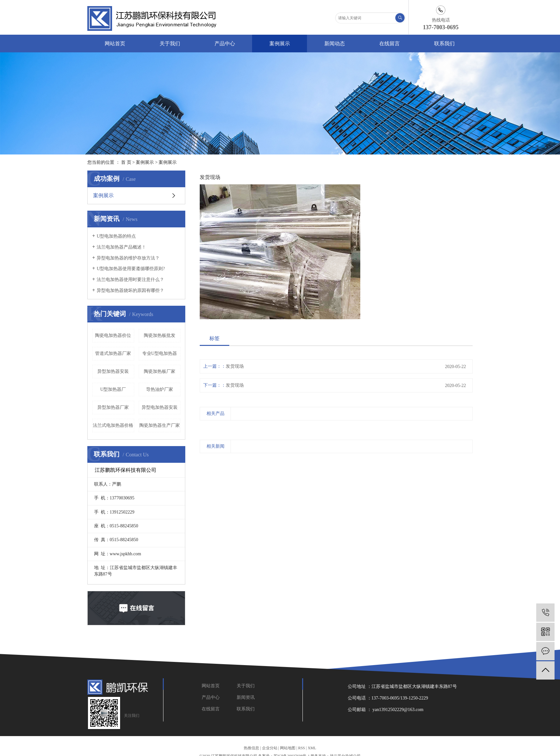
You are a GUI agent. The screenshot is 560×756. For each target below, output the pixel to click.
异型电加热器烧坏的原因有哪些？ (130, 290)
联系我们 (444, 44)
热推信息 (251, 748)
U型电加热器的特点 (116, 236)
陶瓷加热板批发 (160, 335)
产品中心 (225, 44)
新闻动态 (335, 44)
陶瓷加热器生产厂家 (160, 425)
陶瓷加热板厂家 (160, 371)
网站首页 (115, 44)
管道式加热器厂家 (113, 353)
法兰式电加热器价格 (113, 425)
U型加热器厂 (113, 389)
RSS (301, 748)
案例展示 (280, 44)
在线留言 (389, 44)
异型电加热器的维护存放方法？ (128, 258)
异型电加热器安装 (160, 407)
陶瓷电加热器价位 (113, 335)
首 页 (126, 162)
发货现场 (235, 366)
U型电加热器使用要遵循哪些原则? (131, 269)
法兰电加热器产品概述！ (121, 247)
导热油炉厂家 (160, 389)
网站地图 (288, 748)
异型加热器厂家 (113, 407)
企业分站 (270, 748)
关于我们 (170, 44)
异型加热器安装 (113, 371)
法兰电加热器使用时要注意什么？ (130, 280)
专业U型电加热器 (160, 353)
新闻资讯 (246, 697)
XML (312, 748)
